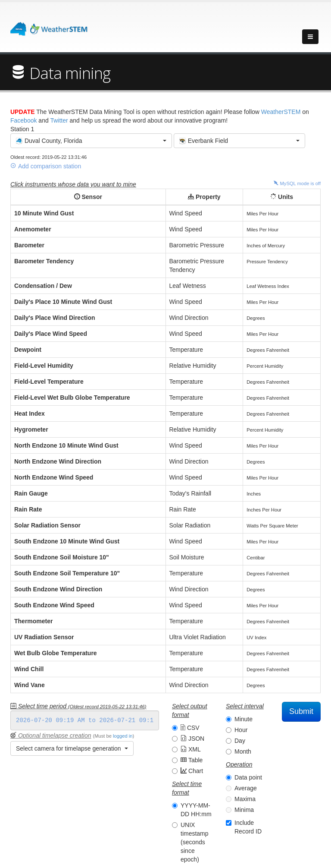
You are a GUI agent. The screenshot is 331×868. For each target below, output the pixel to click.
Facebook (23, 120)
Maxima (245, 799)
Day (240, 741)
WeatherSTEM (281, 112)
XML (191, 749)
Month (243, 751)
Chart (192, 771)
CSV (190, 728)
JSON (192, 739)
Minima (244, 810)
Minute (244, 719)
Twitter (59, 120)
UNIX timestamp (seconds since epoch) (195, 842)
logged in (123, 736)
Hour (241, 730)
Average (246, 788)
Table (192, 760)
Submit (301, 711)
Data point (248, 777)
